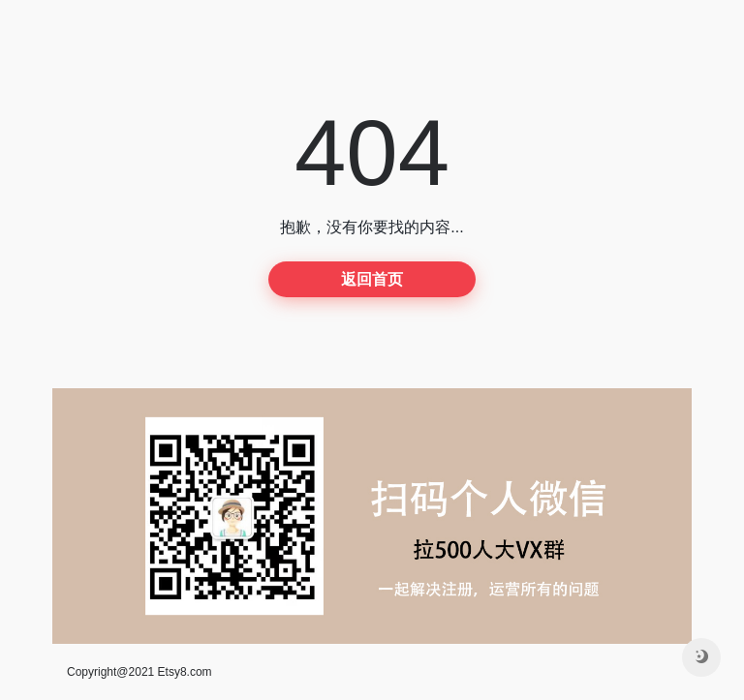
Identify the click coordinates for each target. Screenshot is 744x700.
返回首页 (372, 279)
